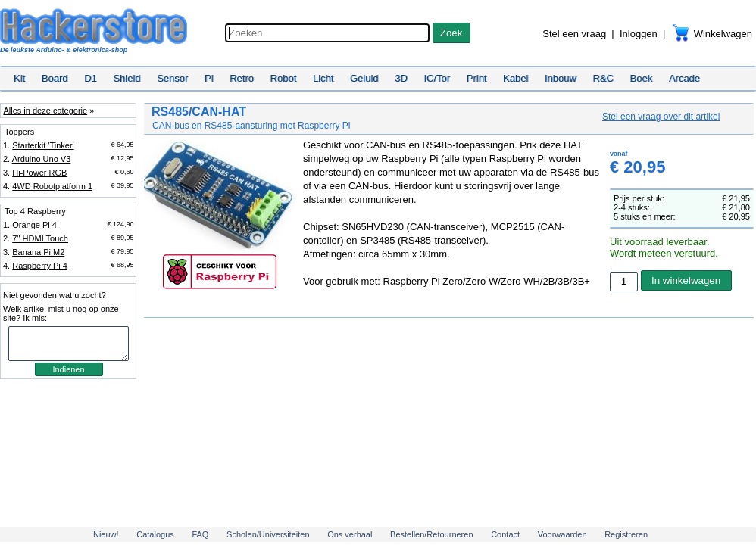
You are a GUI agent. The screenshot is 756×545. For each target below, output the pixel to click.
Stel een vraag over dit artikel (661, 117)
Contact (505, 534)
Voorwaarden (562, 534)
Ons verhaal (350, 534)
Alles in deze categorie (45, 111)
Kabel (515, 78)
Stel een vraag (574, 34)
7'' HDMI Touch (40, 238)
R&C (603, 78)
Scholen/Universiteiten (268, 534)
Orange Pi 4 (34, 225)
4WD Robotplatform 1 (52, 186)
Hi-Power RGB (39, 173)
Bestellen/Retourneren (431, 534)
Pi (209, 78)
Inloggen (639, 34)
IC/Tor (437, 78)
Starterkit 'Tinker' (43, 145)
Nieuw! (106, 534)
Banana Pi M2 (38, 252)
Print (477, 78)
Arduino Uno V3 (42, 159)
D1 (91, 78)
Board (55, 78)
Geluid (364, 78)
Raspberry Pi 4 (40, 266)
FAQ (200, 534)
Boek (642, 78)
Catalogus (155, 534)
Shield (127, 78)
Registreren (626, 534)
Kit (19, 78)
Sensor (172, 78)
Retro (242, 78)
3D (401, 78)
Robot (284, 78)
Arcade (684, 78)
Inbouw (561, 78)
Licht (323, 78)
